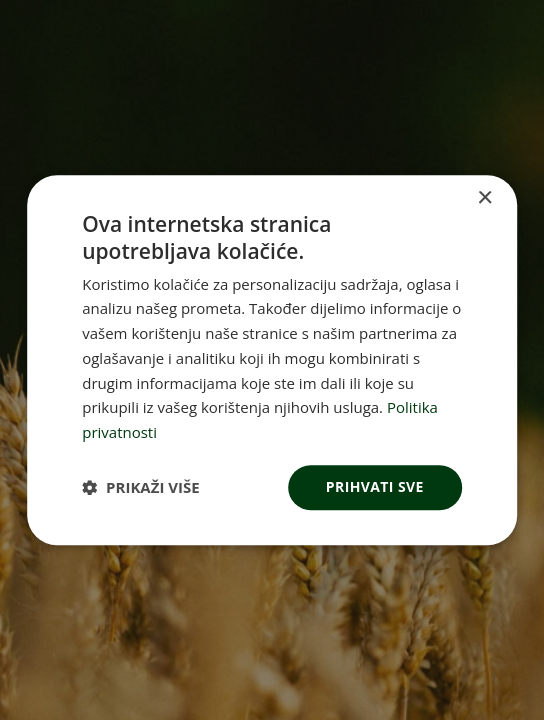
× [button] (484, 198)
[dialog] (272, 360)
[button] (140, 487)
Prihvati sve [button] (375, 486)
